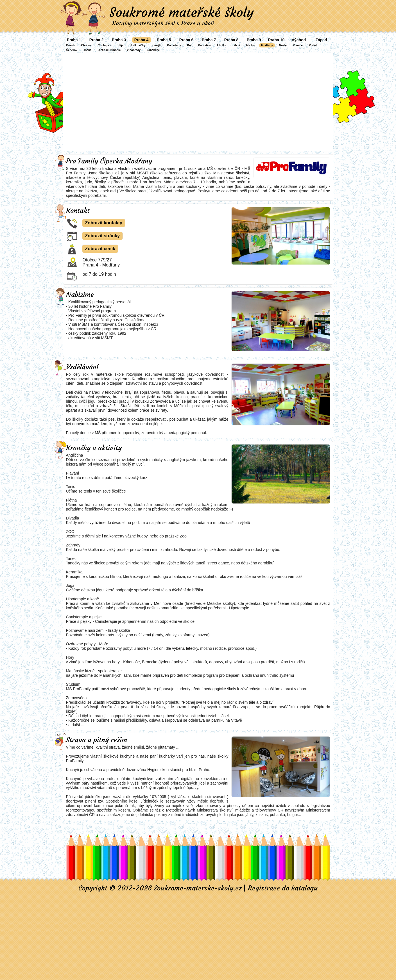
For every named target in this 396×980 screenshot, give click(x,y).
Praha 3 (119, 40)
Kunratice (204, 45)
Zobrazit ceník (100, 249)
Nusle (283, 45)
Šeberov (72, 50)
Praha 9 (254, 40)
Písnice (298, 45)
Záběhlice (153, 50)
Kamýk (156, 45)
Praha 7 (209, 40)
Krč (190, 45)
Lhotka (222, 45)
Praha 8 (231, 40)
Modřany (267, 45)
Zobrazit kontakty (104, 223)
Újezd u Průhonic (109, 50)
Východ (299, 40)
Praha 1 (74, 40)
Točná (88, 50)
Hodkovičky (137, 45)
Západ (321, 40)
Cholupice (105, 45)
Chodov (86, 45)
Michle (251, 45)
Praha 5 (164, 40)
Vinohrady (134, 50)
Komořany (174, 45)
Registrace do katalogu (283, 888)
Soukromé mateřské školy (182, 12)
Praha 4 (142, 40)
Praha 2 (97, 40)
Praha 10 (276, 40)
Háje (120, 45)
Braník (71, 45)
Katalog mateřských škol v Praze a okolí (163, 23)
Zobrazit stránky (103, 236)
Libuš (236, 45)
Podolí (313, 45)
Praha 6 (186, 40)
